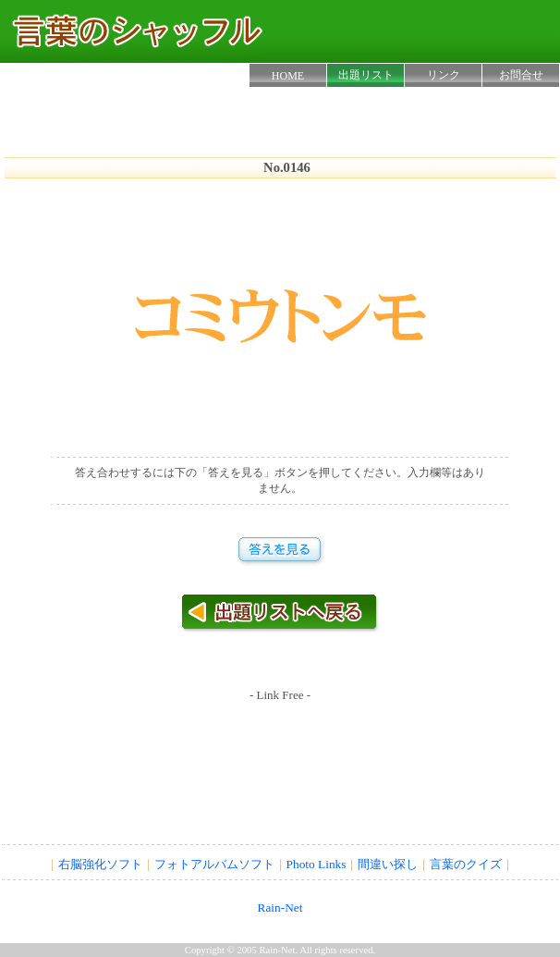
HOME (288, 76)
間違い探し (388, 864)
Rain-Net (280, 908)
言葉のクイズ (466, 864)
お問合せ (521, 75)
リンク (444, 75)
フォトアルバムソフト (214, 864)
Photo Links (317, 864)
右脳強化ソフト (100, 864)
